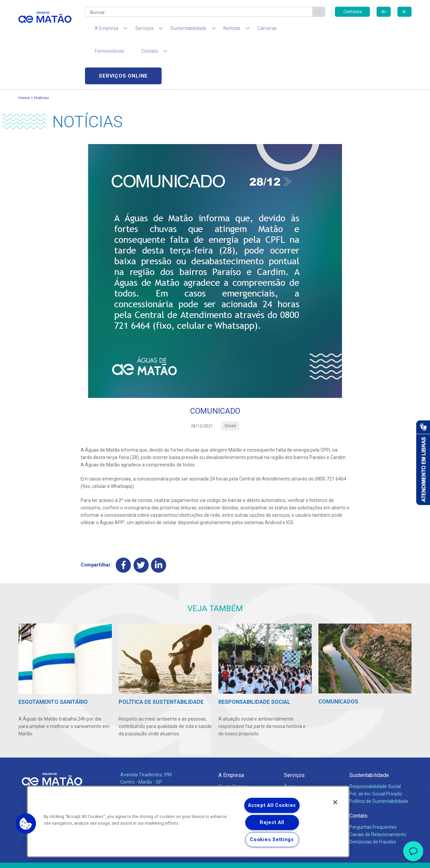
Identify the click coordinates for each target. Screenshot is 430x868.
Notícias (42, 52)
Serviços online (373, 30)
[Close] (335, 802)
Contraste (353, 12)
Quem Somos (233, 741)
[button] (26, 824)
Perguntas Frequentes (373, 782)
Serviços (294, 730)
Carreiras (242, 30)
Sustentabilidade (369, 730)
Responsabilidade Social (375, 741)
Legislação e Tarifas (305, 756)
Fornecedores (277, 30)
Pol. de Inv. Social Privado (376, 749)
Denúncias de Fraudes (373, 797)
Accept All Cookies (272, 805)
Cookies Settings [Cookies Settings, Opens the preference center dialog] (272, 840)
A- (404, 12)
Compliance (231, 749)
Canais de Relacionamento (378, 789)
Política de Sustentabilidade (379, 756)
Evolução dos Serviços (307, 764)
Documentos (297, 771)
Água (290, 741)
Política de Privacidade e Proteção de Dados (215, 858)
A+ (384, 12)
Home (24, 52)
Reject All (272, 823)
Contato (358, 771)
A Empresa (231, 730)
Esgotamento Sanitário (308, 749)
